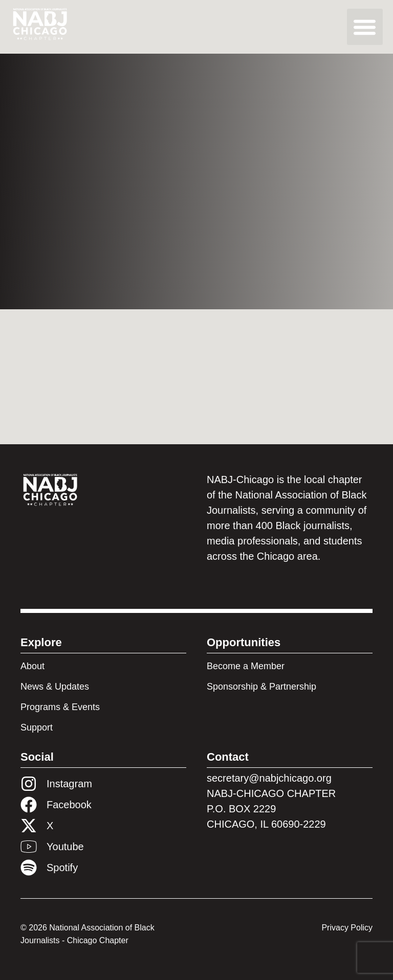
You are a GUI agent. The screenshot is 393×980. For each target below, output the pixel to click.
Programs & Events (60, 707)
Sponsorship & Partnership (261, 687)
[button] (365, 27)
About (32, 666)
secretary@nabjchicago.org (269, 778)
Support (37, 727)
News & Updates (55, 687)
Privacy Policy (347, 928)
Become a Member (246, 666)
